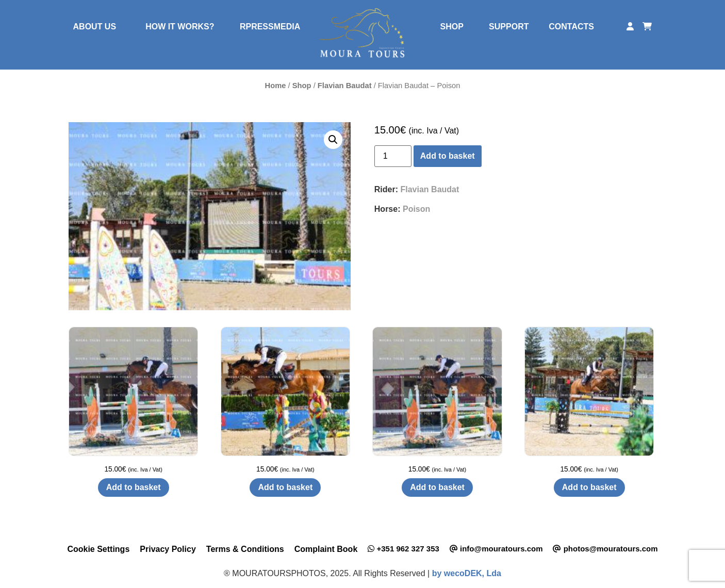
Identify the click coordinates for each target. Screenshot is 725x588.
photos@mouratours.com (605, 549)
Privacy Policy (168, 549)
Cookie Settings (98, 549)
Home (276, 86)
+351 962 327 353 (403, 549)
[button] (333, 140)
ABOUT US (95, 27)
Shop (302, 86)
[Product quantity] (393, 156)
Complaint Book (326, 549)
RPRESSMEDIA (270, 27)
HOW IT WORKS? (180, 27)
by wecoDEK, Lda (467, 573)
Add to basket (448, 156)
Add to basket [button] (134, 487)
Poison (416, 209)
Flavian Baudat (345, 86)
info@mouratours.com (496, 549)
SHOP (452, 27)
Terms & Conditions (245, 549)
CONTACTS (571, 27)
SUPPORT (509, 27)
